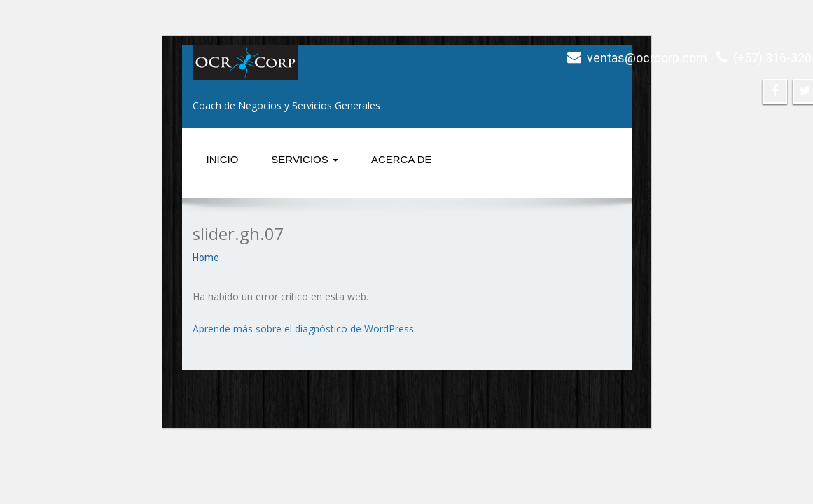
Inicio (223, 159)
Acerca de (402, 159)
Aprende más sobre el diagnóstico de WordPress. (304, 329)
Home (206, 258)
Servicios (305, 159)
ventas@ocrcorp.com (647, 58)
